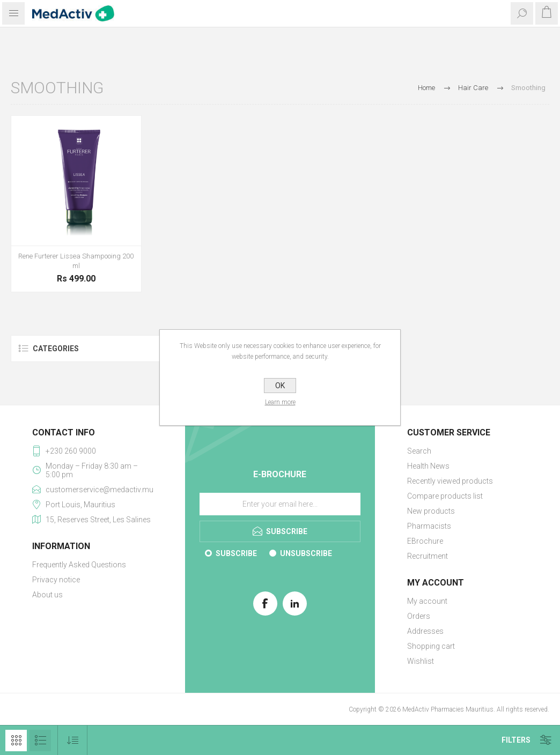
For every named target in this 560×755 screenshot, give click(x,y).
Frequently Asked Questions (79, 565)
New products (431, 511)
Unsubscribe (306, 553)
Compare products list (445, 496)
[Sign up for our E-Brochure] (280, 504)
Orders (419, 616)
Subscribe (236, 553)
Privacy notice (56, 580)
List (40, 741)
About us (47, 595)
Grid (16, 741)
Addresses (425, 631)
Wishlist (421, 661)
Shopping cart (431, 646)
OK (280, 386)
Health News (428, 466)
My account (427, 601)
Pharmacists (429, 526)
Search (419, 451)
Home (426, 88)
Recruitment (428, 556)
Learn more (280, 402)
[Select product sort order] (73, 740)
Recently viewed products (450, 481)
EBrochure (425, 541)
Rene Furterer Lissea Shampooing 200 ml (76, 261)
